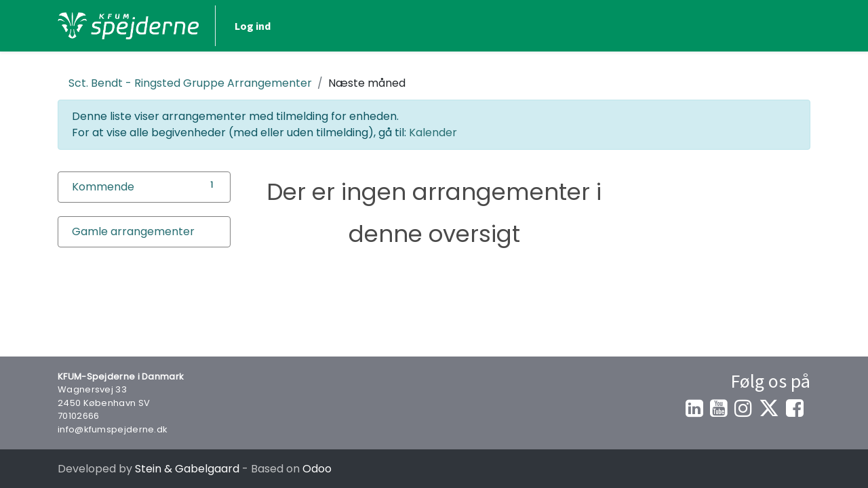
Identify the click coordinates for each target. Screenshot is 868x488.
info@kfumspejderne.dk (113, 429)
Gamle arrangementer (133, 231)
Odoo (317, 469)
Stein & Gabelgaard (187, 469)
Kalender (433, 133)
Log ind (253, 26)
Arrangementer (190, 83)
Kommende (103, 187)
